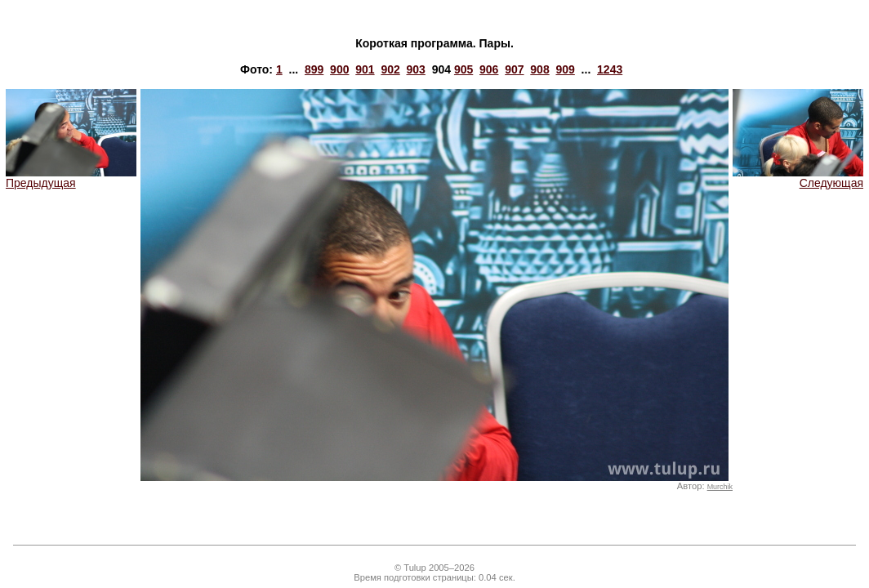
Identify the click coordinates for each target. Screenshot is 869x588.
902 (390, 69)
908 (539, 69)
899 (314, 69)
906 (489, 69)
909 (565, 69)
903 (416, 69)
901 (365, 69)
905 (463, 69)
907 (514, 69)
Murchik (720, 487)
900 (339, 69)
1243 (610, 69)
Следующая (798, 178)
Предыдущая (71, 178)
